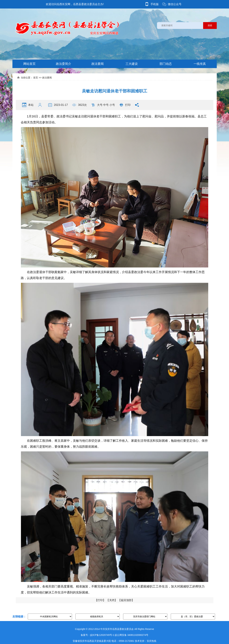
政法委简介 (64, 64)
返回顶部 (126, 600)
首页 (36, 78)
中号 (106, 105)
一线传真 (200, 64)
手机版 (152, 4)
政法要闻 (98, 64)
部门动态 (166, 64)
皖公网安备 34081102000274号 (132, 635)
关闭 (112, 600)
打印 (128, 105)
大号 (100, 105)
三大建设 (132, 64)
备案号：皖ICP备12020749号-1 (97, 635)
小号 (112, 105)
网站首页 (29, 64)
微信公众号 (172, 4)
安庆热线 (152, 641)
